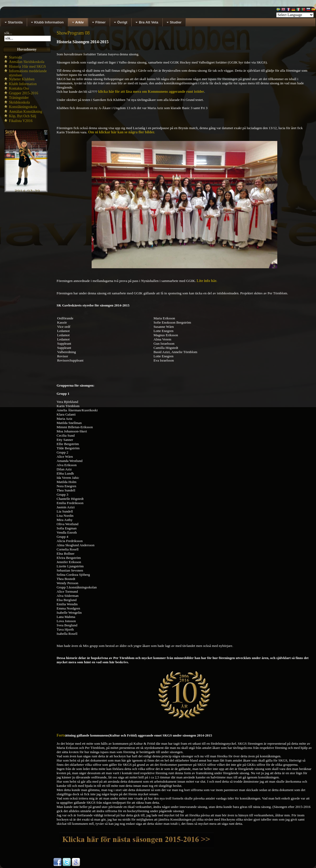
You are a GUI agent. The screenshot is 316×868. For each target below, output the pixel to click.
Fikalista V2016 (21, 121)
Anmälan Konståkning (26, 112)
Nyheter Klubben (22, 79)
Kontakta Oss (19, 88)
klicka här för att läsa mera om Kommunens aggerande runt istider (151, 92)
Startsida (15, 57)
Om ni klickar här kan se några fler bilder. (122, 132)
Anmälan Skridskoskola (27, 62)
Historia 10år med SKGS (27, 67)
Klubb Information (23, 84)
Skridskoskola (19, 102)
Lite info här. (207, 281)
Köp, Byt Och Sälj (23, 116)
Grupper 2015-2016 (24, 93)
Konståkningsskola (23, 107)
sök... (8, 33)
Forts (61, 735)
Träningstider (19, 98)
